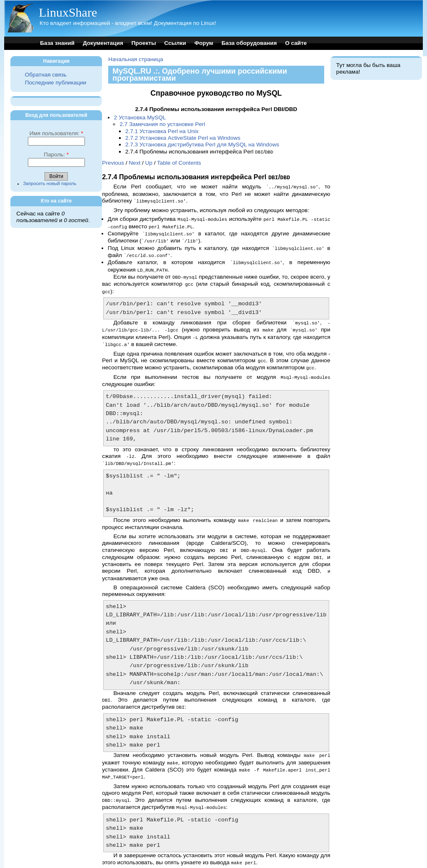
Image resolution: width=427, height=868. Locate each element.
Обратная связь (46, 75)
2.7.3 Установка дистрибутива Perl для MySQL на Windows (202, 145)
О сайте (296, 43)
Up (149, 162)
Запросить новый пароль (50, 183)
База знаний (57, 43)
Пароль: (56, 155)
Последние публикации (56, 83)
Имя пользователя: (56, 133)
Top (107, 856)
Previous (113, 162)
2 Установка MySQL (140, 117)
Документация (103, 43)
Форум (204, 43)
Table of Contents (179, 162)
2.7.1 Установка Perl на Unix (162, 131)
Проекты (144, 43)
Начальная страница (136, 59)
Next (135, 162)
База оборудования (249, 43)
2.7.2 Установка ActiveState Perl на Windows (183, 138)
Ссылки (175, 43)
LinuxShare (68, 12)
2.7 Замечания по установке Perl (162, 124)
